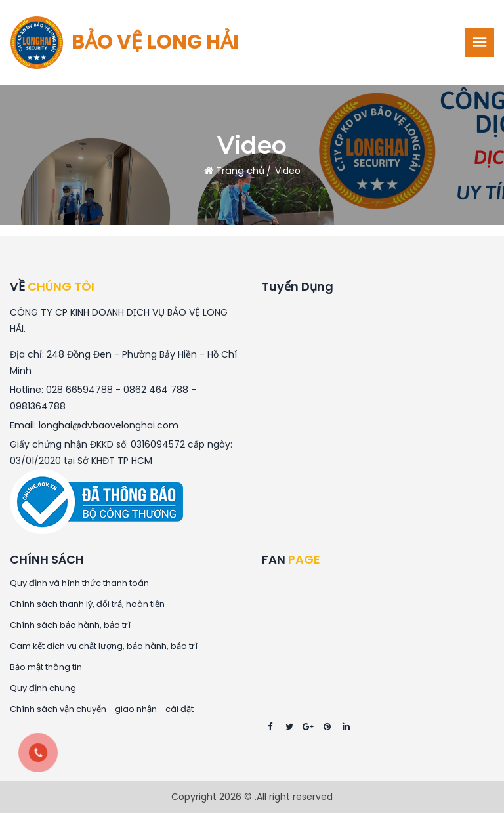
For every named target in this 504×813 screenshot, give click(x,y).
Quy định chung (43, 688)
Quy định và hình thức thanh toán (79, 583)
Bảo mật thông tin (46, 667)
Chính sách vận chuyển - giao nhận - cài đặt (102, 709)
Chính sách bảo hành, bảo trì (70, 625)
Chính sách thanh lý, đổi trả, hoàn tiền (87, 604)
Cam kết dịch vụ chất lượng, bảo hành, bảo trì (104, 646)
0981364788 (38, 406)
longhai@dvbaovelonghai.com (109, 425)
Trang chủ (234, 171)
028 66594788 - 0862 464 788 (117, 390)
